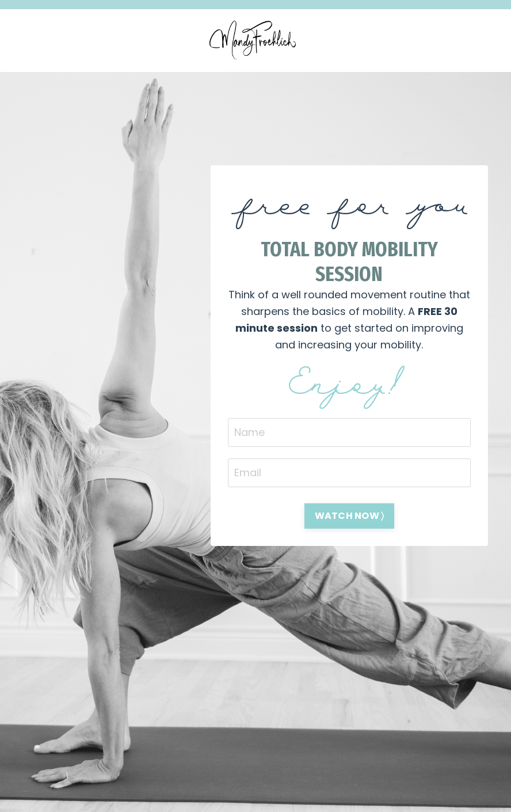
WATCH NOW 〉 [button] (350, 516)
